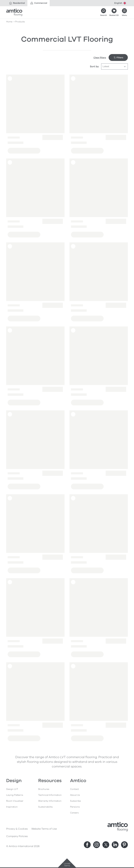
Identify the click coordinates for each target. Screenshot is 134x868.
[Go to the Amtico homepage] (14, 12)
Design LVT (12, 789)
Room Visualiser (15, 801)
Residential (17, 3)
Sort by (94, 67)
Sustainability (45, 807)
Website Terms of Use (44, 829)
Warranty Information (50, 801)
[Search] (104, 12)
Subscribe (75, 801)
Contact (74, 789)
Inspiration (12, 807)
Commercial (39, 3)
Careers (74, 813)
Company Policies (17, 836)
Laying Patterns (15, 795)
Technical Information (50, 795)
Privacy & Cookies (17, 829)
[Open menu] (124, 12)
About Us (75, 795)
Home (9, 22)
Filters (118, 58)
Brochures (44, 789)
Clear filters (100, 58)
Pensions (75, 807)
